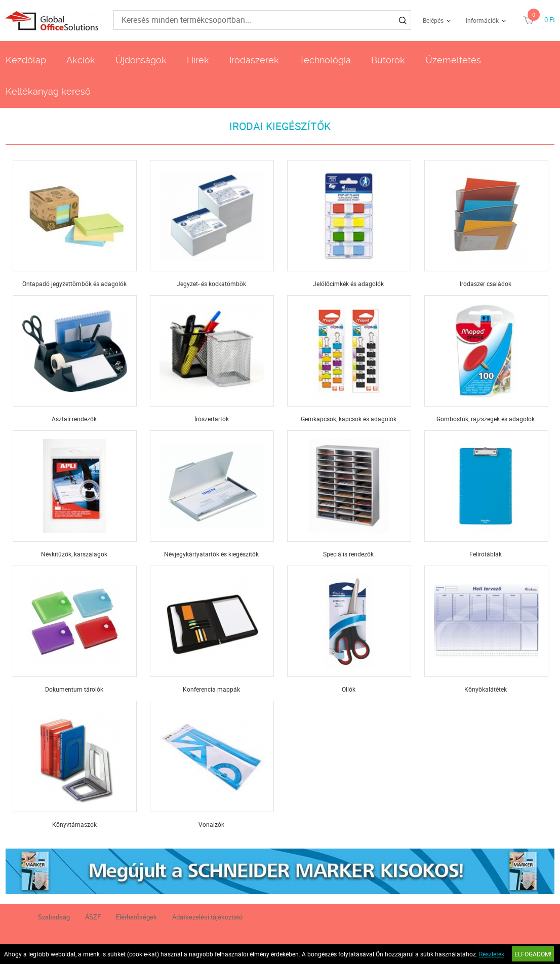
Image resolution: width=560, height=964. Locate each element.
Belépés (433, 20)
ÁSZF (93, 917)
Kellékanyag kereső (48, 91)
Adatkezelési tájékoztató (207, 917)
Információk (482, 20)
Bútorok (388, 60)
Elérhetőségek (136, 917)
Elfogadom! (533, 954)
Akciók (81, 60)
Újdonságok (141, 60)
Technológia (325, 60)
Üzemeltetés (453, 60)
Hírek (198, 60)
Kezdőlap (26, 60)
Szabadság (54, 917)
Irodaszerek (254, 60)
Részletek (492, 954)
